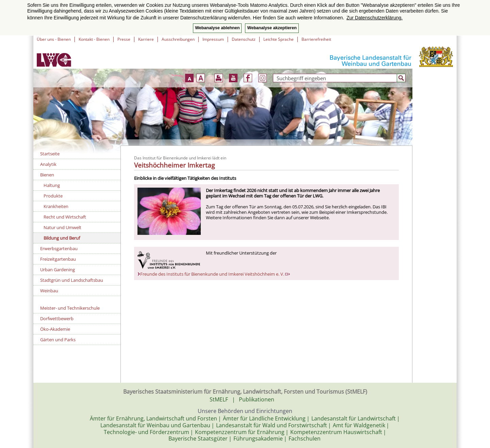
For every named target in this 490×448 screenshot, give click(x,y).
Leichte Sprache (279, 39)
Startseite (50, 154)
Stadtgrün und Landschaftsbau (72, 280)
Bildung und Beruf (62, 238)
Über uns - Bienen (54, 39)
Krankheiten (56, 206)
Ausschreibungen (178, 39)
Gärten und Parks (58, 340)
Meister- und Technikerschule (70, 308)
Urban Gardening (58, 270)
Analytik (48, 164)
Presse (124, 39)
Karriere (146, 39)
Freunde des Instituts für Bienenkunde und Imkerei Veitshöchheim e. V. (215, 274)
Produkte (53, 196)
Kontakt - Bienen (94, 39)
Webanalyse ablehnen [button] (217, 28)
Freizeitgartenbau (58, 259)
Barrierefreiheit (316, 39)
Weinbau (49, 291)
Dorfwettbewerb (57, 318)
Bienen (47, 175)
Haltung (52, 185)
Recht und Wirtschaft (65, 217)
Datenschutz (244, 39)
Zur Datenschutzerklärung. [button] (374, 18)
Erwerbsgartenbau (59, 248)
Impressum (213, 39)
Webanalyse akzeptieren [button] (272, 28)
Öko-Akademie (55, 329)
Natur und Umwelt (62, 227)
